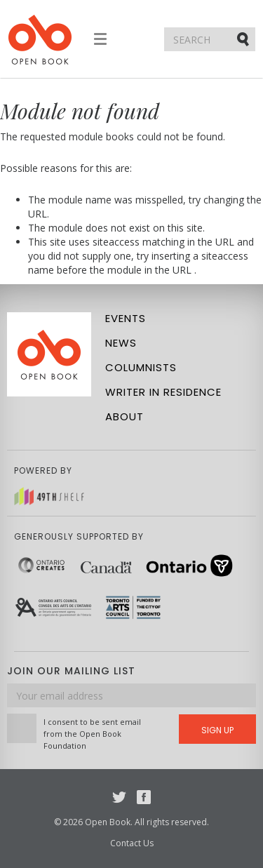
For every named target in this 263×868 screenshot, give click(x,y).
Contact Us (132, 843)
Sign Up (217, 730)
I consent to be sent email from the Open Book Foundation (92, 734)
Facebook (144, 797)
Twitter (119, 797)
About (124, 416)
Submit (244, 39)
